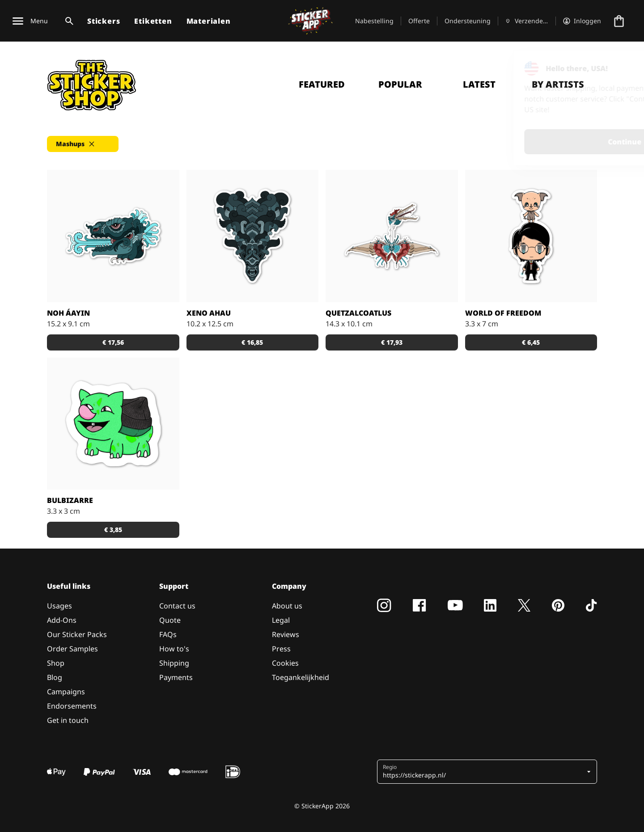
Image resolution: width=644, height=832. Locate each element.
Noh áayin (68, 313)
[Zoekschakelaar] (68, 21)
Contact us (177, 606)
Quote (170, 620)
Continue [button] (524, 142)
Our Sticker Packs (77, 634)
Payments (176, 677)
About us (287, 606)
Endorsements (72, 706)
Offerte (419, 21)
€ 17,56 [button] (113, 342)
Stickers (104, 21)
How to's (174, 649)
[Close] (617, 68)
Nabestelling (374, 21)
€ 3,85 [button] (113, 530)
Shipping (174, 663)
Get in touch (68, 720)
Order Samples (72, 649)
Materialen (209, 21)
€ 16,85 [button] (252, 342)
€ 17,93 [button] (392, 342)
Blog (55, 677)
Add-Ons (62, 620)
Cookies (285, 663)
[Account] (582, 21)
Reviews (286, 634)
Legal (281, 620)
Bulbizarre (70, 500)
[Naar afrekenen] (619, 21)
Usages (59, 606)
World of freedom (503, 313)
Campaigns (66, 692)
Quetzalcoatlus (358, 313)
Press (281, 649)
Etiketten (153, 21)
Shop (56, 663)
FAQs (168, 634)
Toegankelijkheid (301, 677)
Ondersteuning (468, 21)
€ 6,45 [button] (531, 342)
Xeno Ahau (209, 313)
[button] (83, 144)
